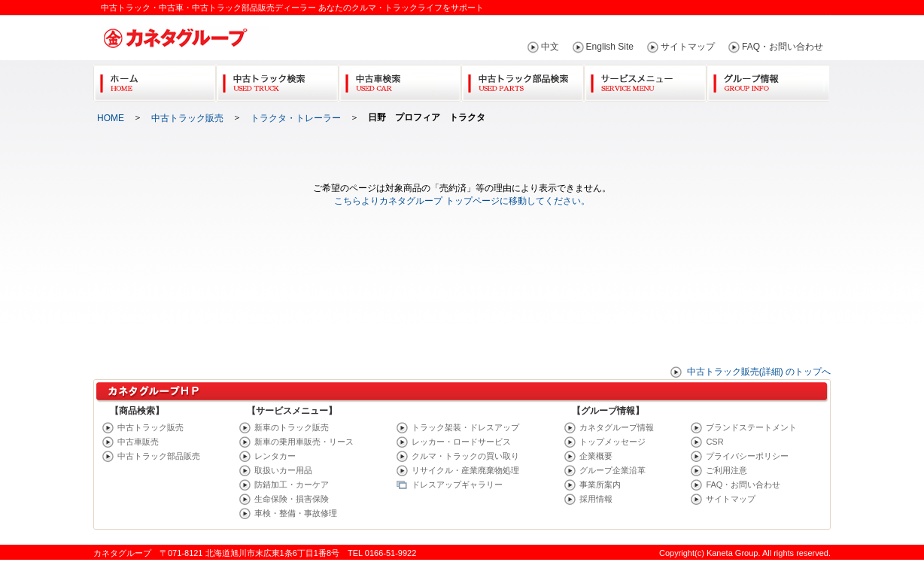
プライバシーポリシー (747, 456)
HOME (111, 118)
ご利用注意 (726, 470)
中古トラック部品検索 (523, 80)
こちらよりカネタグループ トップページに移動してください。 (462, 201)
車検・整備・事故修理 (296, 513)
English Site (610, 47)
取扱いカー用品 (283, 470)
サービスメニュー (645, 80)
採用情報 (596, 499)
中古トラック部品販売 (159, 456)
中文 (550, 47)
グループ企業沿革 (612, 470)
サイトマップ (688, 47)
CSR (714, 442)
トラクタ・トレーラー (296, 118)
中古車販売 (138, 442)
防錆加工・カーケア (292, 485)
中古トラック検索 (277, 80)
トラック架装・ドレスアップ (465, 427)
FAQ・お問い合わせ (783, 47)
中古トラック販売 (187, 118)
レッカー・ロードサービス (461, 442)
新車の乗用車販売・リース (304, 442)
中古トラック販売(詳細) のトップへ (759, 372)
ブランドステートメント (751, 427)
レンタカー (275, 456)
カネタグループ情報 (617, 427)
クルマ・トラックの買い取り (465, 456)
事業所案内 (600, 485)
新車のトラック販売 (292, 427)
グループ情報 (768, 80)
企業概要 (596, 456)
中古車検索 (400, 80)
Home (155, 80)
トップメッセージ (612, 442)
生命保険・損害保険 (292, 499)
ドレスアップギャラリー (457, 485)
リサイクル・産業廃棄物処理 (465, 470)
